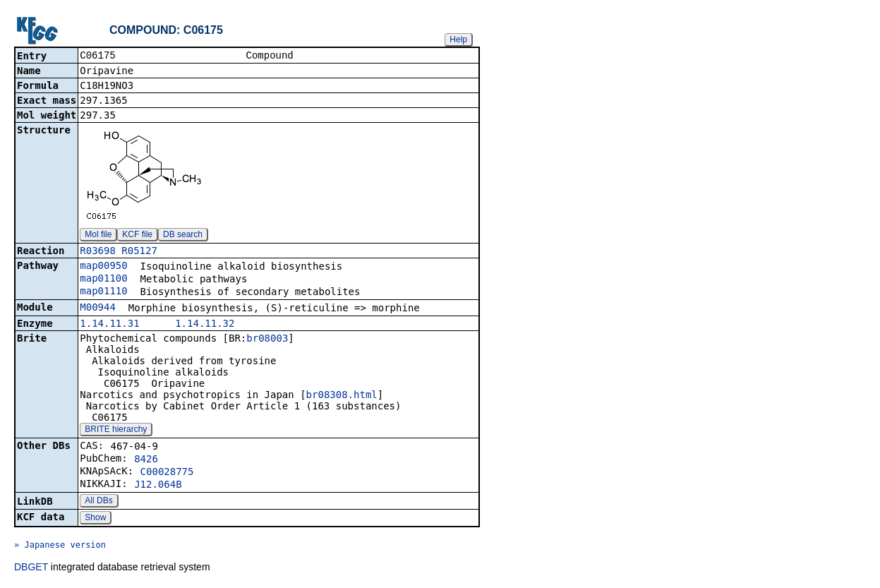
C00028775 (167, 473)
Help (458, 40)
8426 (146, 460)
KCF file (137, 236)
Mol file (98, 236)
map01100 (103, 280)
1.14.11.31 (109, 325)
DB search (183, 236)
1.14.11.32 (205, 325)
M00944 (98, 308)
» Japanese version (60, 546)
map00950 (103, 267)
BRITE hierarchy (116, 431)
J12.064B (158, 486)
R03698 (98, 252)
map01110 (103, 292)
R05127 (139, 252)
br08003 (267, 340)
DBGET (31, 568)
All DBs (98, 502)
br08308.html (342, 396)
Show (95, 519)
